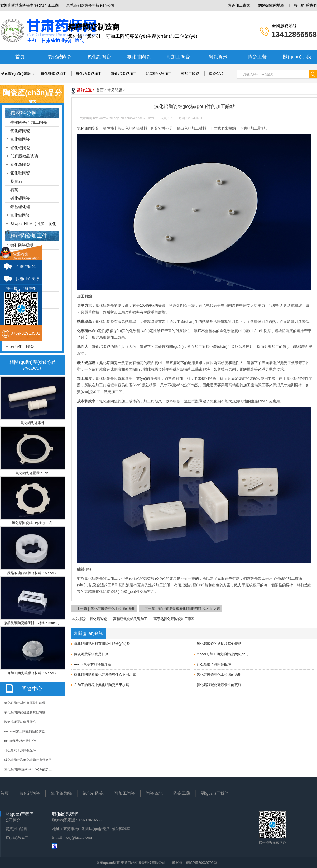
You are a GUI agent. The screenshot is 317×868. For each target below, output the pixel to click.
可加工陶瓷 (178, 57)
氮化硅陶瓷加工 (54, 74)
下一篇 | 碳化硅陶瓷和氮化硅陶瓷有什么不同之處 (182, 609)
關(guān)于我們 (215, 793)
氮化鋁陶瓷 (99, 57)
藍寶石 (16, 181)
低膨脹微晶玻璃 (24, 156)
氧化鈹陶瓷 (20, 215)
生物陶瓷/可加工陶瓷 (29, 122)
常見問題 (115, 90)
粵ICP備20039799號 (201, 863)
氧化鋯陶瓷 (60, 57)
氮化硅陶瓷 (139, 57)
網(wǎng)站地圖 (271, 5)
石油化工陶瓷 (22, 346)
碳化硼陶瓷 (20, 198)
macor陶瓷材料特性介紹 (21, 741)
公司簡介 (13, 820)
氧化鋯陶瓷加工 (89, 74)
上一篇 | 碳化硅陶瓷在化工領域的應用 (106, 609)
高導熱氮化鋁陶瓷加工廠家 (174, 619)
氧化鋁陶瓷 (20, 139)
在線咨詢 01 (26, 267)
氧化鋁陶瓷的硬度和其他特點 (25, 712)
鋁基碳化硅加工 (159, 74)
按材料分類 (23, 113)
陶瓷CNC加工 (220, 74)
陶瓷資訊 (218, 57)
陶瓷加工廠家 (239, 5)
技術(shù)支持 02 (27, 281)
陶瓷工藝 (257, 57)
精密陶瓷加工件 (29, 236)
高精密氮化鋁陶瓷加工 (130, 619)
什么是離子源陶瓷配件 (20, 750)
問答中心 (32, 689)
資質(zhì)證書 (16, 829)
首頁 (20, 57)
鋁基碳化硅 (20, 207)
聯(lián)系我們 (305, 5)
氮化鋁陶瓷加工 (124, 74)
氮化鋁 (83, 128)
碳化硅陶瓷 (20, 148)
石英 (14, 190)
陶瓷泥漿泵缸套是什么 (20, 722)
